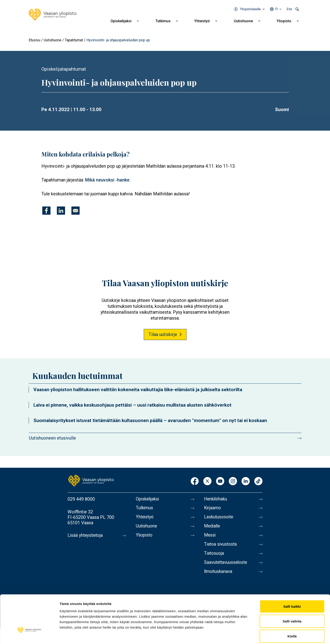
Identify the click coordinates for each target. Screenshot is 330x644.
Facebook (195, 481)
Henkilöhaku (216, 499)
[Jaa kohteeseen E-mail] (76, 211)
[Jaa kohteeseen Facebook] (46, 211)
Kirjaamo (213, 509)
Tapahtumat (74, 40)
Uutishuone (243, 21)
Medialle (213, 528)
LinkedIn (246, 481)
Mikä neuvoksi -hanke (107, 180)
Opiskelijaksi (121, 21)
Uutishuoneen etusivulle (52, 438)
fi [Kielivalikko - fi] (277, 9)
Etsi (289, 9)
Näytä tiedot (243, 635)
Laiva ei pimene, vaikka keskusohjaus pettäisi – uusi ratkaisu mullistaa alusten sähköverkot (132, 405)
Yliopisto (284, 21)
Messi (210, 537)
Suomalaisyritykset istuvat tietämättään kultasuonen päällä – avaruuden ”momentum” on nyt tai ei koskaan (150, 420)
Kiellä (292, 614)
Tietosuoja (215, 556)
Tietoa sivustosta (221, 547)
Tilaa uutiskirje (163, 334)
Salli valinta (292, 599)
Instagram (233, 481)
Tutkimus (163, 21)
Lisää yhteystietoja (86, 535)
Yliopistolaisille (250, 9)
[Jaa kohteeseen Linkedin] (61, 211)
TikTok (258, 481)
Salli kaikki (292, 584)
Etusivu (34, 40)
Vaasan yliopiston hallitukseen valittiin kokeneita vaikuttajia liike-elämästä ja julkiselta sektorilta (138, 390)
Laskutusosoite (219, 518)
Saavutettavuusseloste (227, 566)
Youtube (220, 481)
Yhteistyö (202, 21)
